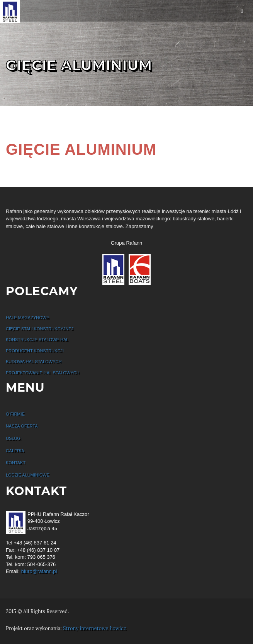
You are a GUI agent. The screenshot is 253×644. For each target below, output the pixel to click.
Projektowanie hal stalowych (43, 373)
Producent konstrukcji (35, 351)
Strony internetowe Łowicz (94, 628)
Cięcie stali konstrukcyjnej (40, 329)
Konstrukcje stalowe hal (37, 340)
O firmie (15, 414)
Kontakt (16, 463)
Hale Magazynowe (27, 318)
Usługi (14, 438)
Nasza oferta (22, 426)
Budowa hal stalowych (34, 362)
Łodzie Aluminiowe (28, 475)
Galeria (15, 451)
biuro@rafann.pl (39, 571)
